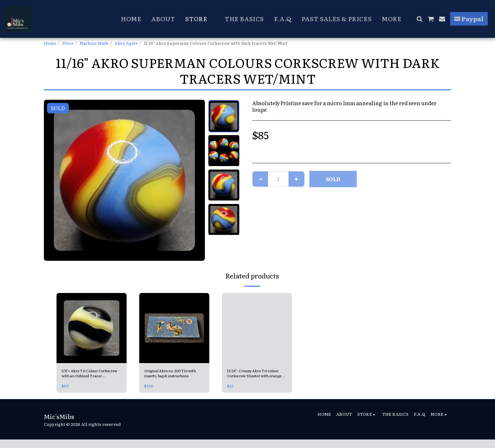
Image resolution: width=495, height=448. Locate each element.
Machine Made (94, 43)
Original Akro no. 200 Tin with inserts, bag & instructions (170, 374)
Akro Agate (126, 43)
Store (68, 43)
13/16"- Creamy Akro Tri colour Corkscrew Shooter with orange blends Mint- (254, 374)
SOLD (333, 179)
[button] (419, 19)
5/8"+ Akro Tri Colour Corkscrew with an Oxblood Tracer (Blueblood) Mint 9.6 (90, 374)
